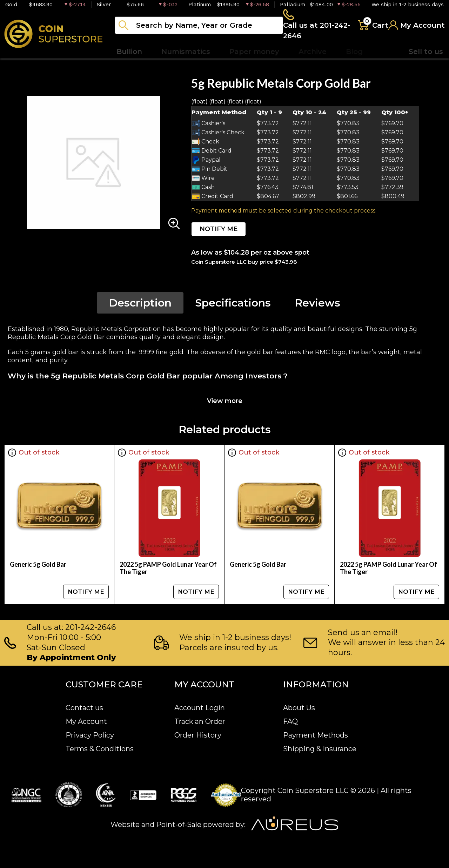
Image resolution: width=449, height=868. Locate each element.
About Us (299, 708)
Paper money (254, 53)
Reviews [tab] (317, 304)
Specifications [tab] (233, 304)
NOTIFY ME (219, 230)
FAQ (290, 721)
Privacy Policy (90, 735)
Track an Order (200, 721)
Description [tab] (140, 304)
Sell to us (426, 53)
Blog (354, 53)
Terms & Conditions (100, 749)
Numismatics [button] (186, 53)
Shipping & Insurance (320, 749)
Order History (198, 735)
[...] (199, 26)
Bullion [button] (129, 53)
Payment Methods (316, 735)
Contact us (84, 708)
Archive (313, 53)
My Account (86, 721)
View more (225, 402)
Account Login (200, 708)
